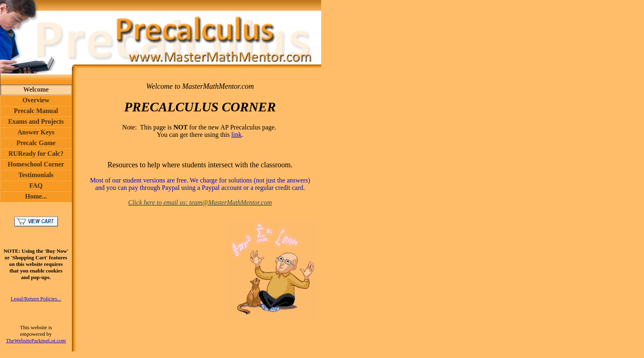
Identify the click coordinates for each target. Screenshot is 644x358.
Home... (36, 196)
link (236, 135)
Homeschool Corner (36, 164)
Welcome (36, 89)
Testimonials (36, 175)
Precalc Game (36, 143)
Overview (36, 100)
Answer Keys (36, 132)
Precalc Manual (36, 111)
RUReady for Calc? (36, 154)
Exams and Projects (36, 121)
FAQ (36, 186)
